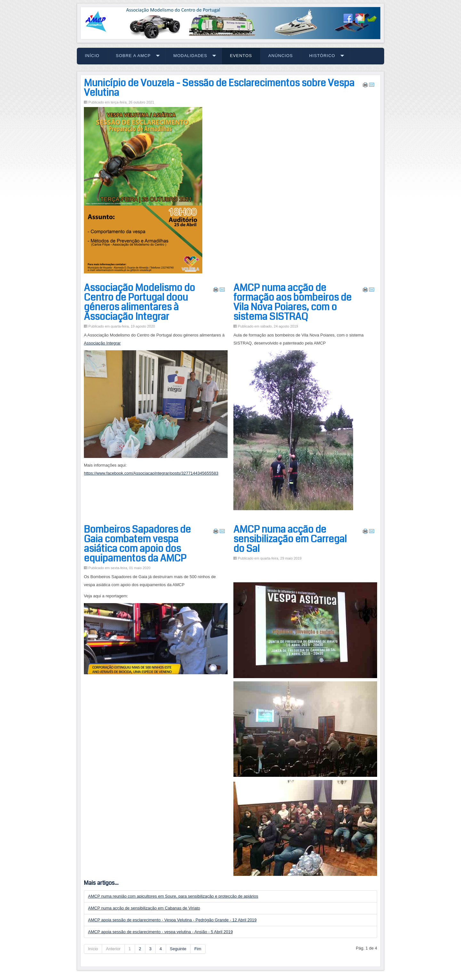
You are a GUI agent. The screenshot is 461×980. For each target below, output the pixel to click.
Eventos (241, 56)
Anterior (113, 949)
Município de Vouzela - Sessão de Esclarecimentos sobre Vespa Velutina (219, 88)
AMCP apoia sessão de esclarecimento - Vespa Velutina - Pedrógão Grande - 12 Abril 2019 (172, 920)
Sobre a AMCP (133, 56)
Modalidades (190, 56)
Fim (198, 949)
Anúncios (281, 56)
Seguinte (178, 949)
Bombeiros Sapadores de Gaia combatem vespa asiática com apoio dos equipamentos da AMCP (137, 544)
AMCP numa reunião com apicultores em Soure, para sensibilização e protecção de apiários (173, 896)
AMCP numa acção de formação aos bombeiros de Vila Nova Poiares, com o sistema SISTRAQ (292, 302)
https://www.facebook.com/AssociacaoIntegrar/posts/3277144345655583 (151, 473)
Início (92, 56)
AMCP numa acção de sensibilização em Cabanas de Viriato (144, 908)
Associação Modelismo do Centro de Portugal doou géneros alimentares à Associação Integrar (139, 302)
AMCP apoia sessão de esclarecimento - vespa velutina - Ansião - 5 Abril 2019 (160, 932)
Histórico (322, 56)
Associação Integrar (102, 343)
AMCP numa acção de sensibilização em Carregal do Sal (290, 539)
